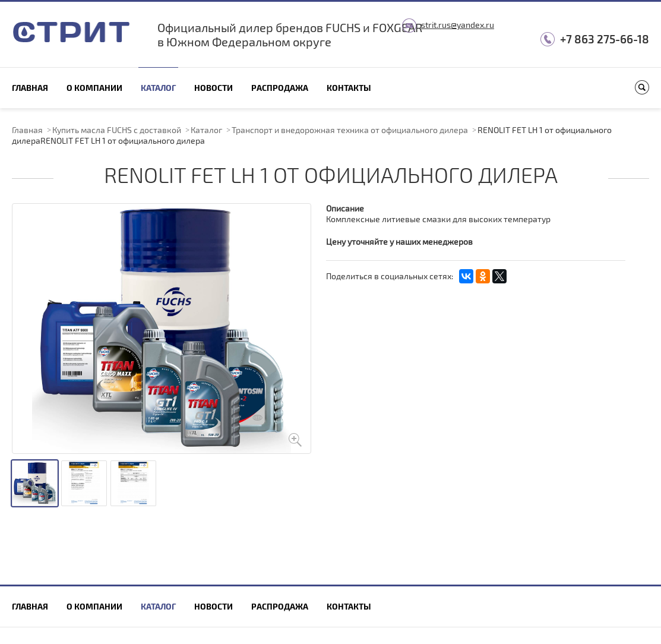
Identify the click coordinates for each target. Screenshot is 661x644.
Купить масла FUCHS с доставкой (117, 130)
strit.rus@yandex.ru (458, 25)
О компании (94, 88)
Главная (30, 88)
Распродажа (280, 88)
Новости (214, 88)
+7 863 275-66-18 (605, 39)
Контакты (349, 88)
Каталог (158, 88)
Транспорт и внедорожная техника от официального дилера (350, 130)
